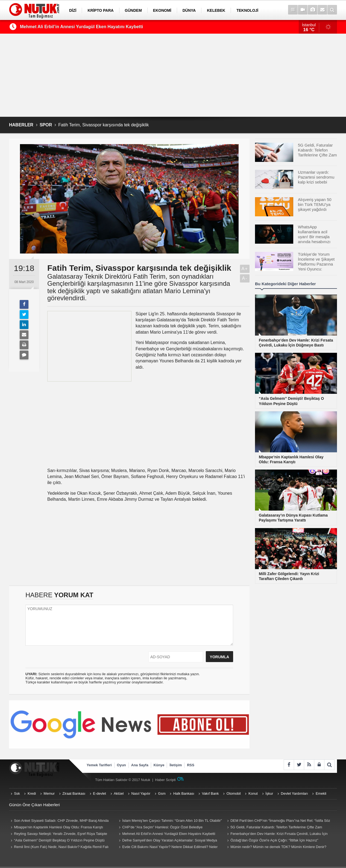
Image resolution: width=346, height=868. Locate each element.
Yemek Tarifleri (99, 765)
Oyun (121, 765)
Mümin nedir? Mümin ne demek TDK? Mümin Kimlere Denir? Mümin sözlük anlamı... (276, 847)
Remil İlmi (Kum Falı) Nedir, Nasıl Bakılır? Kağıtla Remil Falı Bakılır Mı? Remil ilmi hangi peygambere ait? (59, 847)
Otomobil (234, 793)
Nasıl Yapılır (141, 793)
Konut (253, 793)
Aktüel (119, 793)
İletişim (176, 765)
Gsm (162, 793)
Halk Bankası (184, 793)
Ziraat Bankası (74, 793)
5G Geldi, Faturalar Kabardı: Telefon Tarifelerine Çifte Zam (276, 827)
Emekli (321, 793)
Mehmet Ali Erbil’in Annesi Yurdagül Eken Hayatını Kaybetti (81, 27)
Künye (159, 765)
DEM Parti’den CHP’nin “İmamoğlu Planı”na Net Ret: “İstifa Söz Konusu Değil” (278, 821)
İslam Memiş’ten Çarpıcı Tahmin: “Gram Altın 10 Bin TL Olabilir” (172, 821)
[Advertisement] (173, 75)
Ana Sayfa (140, 765)
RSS (191, 765)
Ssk (17, 793)
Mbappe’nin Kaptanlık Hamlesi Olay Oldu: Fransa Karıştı (58, 827)
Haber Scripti (165, 780)
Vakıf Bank (210, 793)
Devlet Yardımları (294, 793)
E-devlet (99, 793)
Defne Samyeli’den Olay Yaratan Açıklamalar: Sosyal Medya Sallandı (167, 841)
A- (245, 278)
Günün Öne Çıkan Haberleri (34, 805)
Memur (49, 793)
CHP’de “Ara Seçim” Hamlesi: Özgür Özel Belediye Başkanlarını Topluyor (160, 828)
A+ (245, 269)
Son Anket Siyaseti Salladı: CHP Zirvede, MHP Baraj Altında (61, 821)
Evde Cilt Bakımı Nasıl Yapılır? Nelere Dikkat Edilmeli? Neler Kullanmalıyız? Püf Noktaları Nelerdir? (167, 847)
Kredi (32, 793)
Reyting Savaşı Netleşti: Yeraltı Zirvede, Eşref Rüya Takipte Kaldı (58, 834)
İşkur (269, 793)
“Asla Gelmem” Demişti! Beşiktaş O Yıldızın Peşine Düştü (59, 840)
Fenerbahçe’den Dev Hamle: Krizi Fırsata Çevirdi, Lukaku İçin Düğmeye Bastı (277, 834)
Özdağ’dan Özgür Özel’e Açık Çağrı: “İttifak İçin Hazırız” (274, 840)
